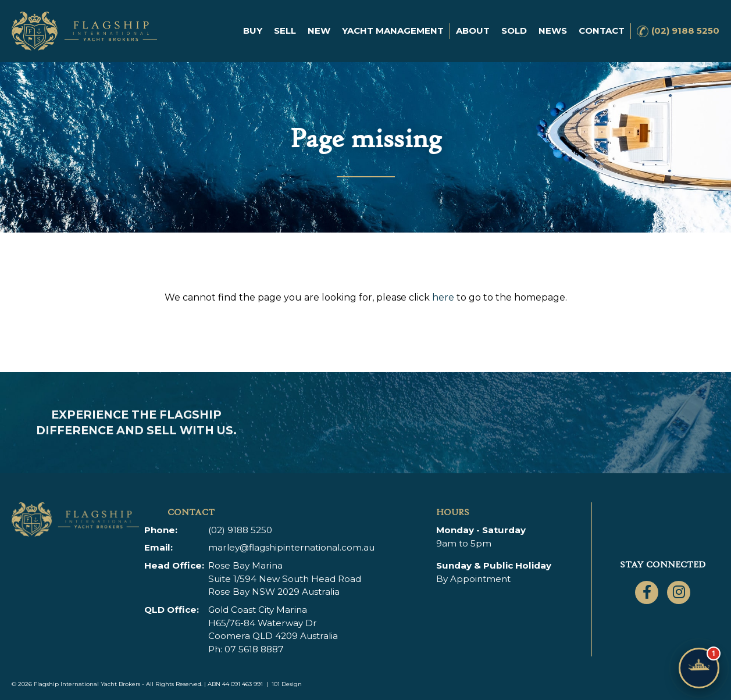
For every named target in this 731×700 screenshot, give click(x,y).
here (443, 297)
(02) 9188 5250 (685, 31)
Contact (602, 31)
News (553, 31)
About (473, 31)
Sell (285, 31)
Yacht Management (393, 31)
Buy (253, 31)
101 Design (287, 684)
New (319, 31)
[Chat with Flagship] (699, 668)
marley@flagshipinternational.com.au (291, 547)
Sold (514, 31)
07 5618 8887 (254, 649)
